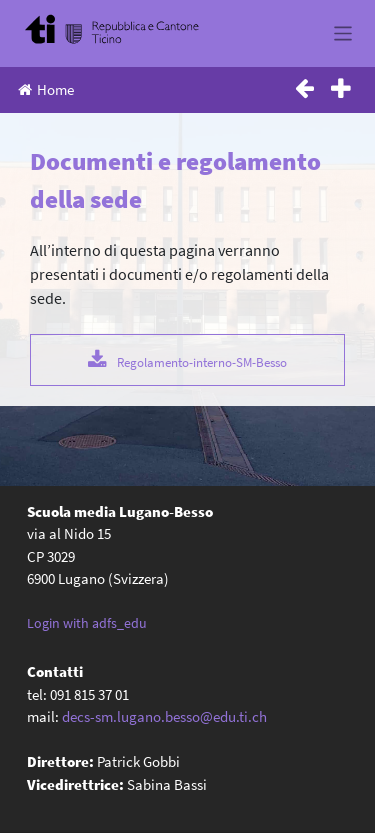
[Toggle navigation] (343, 33)
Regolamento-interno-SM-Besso (202, 362)
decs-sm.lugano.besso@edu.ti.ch (164, 716)
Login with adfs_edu (87, 623)
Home (46, 89)
